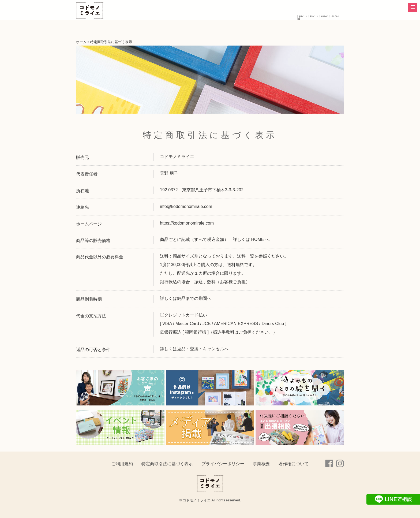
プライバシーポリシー (223, 464)
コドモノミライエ (96, 18)
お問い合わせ (315, 27)
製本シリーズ (250, 27)
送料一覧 (246, 256)
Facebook (329, 464)
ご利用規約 (122, 464)
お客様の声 (283, 27)
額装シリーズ (216, 27)
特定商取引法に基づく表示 (167, 464)
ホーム (81, 42)
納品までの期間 (192, 298)
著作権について (294, 464)
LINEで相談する (393, 499)
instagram (340, 464)
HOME (257, 239)
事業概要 (261, 464)
